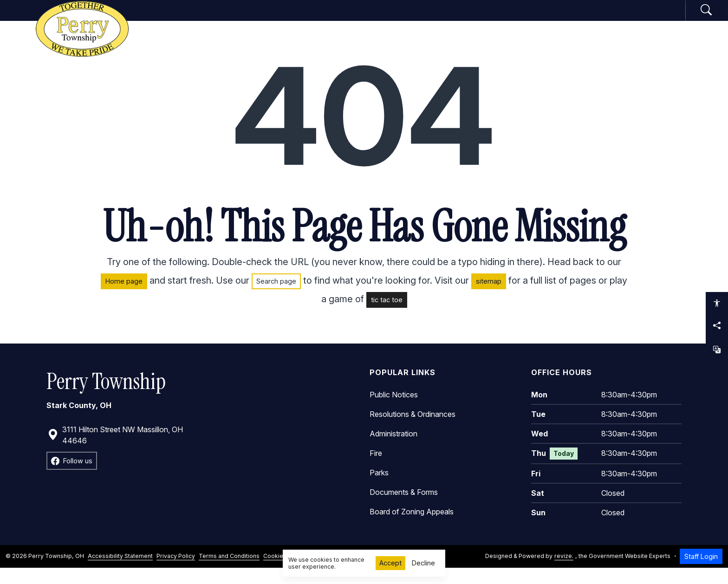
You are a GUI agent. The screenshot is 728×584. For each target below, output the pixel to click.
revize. (564, 572)
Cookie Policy (282, 572)
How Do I (566, 18)
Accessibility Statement (120, 572)
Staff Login (701, 572)
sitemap (489, 297)
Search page (276, 297)
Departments (402, 18)
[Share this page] (717, 325)
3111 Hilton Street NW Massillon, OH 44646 (115, 451)
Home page (124, 297)
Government (312, 18)
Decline (423, 563)
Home (249, 18)
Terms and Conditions (229, 572)
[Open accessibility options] (717, 303)
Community (489, 18)
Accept (390, 563)
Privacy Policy (176, 572)
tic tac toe (387, 315)
